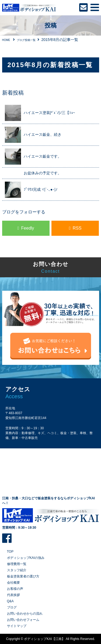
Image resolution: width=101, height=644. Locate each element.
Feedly (28, 228)
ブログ (12, 607)
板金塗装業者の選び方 (23, 576)
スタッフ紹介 (17, 570)
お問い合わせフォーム (23, 620)
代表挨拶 (13, 595)
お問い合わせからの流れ (25, 614)
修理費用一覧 (17, 564)
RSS (77, 228)
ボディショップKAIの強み (26, 558)
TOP (10, 552)
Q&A (10, 601)
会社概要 (13, 583)
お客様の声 (15, 589)
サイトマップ (17, 626)
